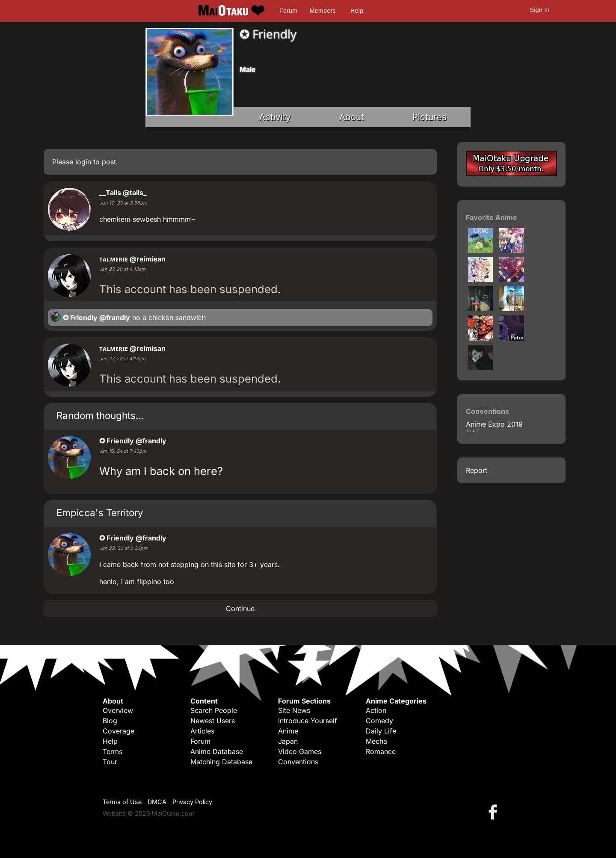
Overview (118, 710)
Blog (110, 721)
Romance (381, 751)
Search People (214, 710)
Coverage (118, 731)
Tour (110, 762)
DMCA (157, 802)
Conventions (298, 762)
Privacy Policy (192, 802)
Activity (275, 117)
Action (376, 710)
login (83, 162)
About (352, 117)
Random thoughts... (100, 415)
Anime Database (217, 751)
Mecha (376, 741)
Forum (288, 11)
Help (357, 11)
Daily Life (381, 731)
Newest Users (213, 721)
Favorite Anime (492, 217)
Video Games (300, 751)
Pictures (429, 117)
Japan (288, 741)
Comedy (379, 721)
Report (477, 470)
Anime (288, 731)
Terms (113, 751)
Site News (294, 710)
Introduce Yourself (308, 721)
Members (323, 11)
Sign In (540, 10)
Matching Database (221, 762)
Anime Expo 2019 (494, 424)
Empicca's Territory (100, 512)
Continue (240, 609)
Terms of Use (122, 802)
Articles (202, 731)
